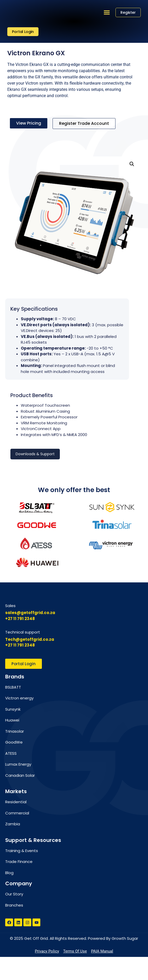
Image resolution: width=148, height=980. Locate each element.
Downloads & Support (35, 454)
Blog (9, 896)
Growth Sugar (125, 961)
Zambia (13, 847)
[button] (107, 12)
